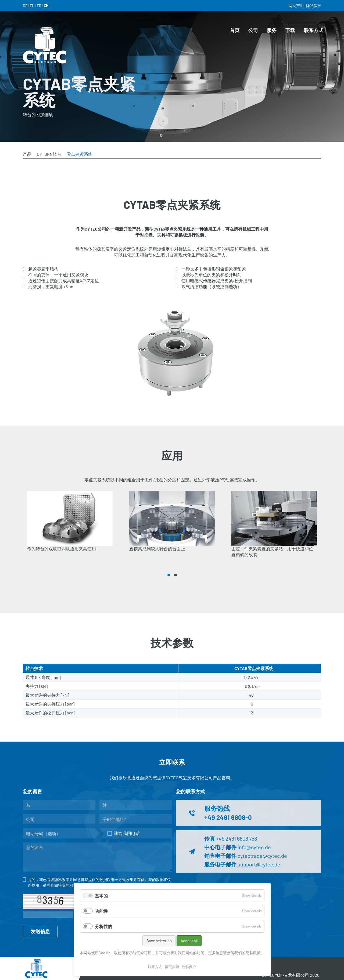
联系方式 (155, 967)
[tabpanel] (70, 528)
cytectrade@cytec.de (262, 856)
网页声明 (172, 967)
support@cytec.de (259, 864)
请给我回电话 (124, 833)
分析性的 (103, 926)
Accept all (189, 941)
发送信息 (40, 931)
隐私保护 (189, 967)
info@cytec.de (254, 847)
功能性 (101, 911)
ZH (46, 6)
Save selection (159, 941)
